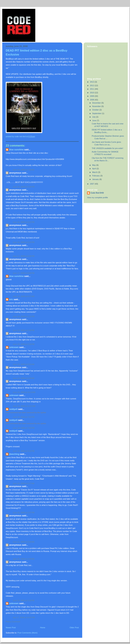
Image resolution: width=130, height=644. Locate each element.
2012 (92, 85)
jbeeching (14, 454)
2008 (92, 100)
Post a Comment (13, 622)
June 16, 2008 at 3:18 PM (24, 187)
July (94, 117)
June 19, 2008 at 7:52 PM (24, 417)
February (96, 176)
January (96, 179)
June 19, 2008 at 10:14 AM (24, 392)
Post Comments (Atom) (28, 633)
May (94, 165)
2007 (92, 184)
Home (43, 628)
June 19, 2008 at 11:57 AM (24, 406)
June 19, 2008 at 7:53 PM (24, 428)
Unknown (14, 347)
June (95, 121)
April (94, 169)
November (97, 106)
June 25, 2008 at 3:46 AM (23, 559)
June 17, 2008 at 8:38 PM (24, 256)
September (97, 113)
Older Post (74, 628)
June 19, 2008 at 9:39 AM (23, 378)
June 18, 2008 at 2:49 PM (24, 330)
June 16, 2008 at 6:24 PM (24, 242)
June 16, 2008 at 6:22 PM (24, 222)
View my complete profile (97, 198)
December (97, 103)
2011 (92, 89)
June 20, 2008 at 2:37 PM (24, 513)
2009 (92, 96)
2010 (92, 93)
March (95, 172)
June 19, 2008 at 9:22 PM (24, 451)
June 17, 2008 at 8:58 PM (24, 273)
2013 (92, 82)
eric (11, 299)
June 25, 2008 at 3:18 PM (24, 600)
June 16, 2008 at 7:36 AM (23, 170)
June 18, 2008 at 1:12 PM (24, 316)
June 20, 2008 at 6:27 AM (23, 483)
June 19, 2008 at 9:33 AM (23, 364)
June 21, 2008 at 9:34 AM (23, 542)
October (96, 110)
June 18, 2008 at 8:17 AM (23, 296)
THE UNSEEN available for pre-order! (107, 148)
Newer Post (11, 628)
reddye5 (13, 409)
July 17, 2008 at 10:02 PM (24, 617)
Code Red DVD (97, 193)
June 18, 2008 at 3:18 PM (24, 344)
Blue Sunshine (16, 150)
